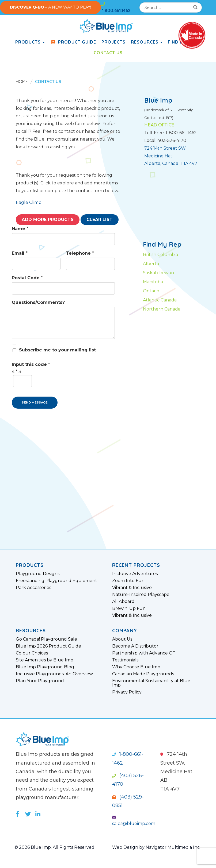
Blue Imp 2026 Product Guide (48, 646)
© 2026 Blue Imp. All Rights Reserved (54, 847)
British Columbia (160, 255)
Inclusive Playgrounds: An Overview (54, 674)
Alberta (151, 264)
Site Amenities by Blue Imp (45, 660)
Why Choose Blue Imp (136, 667)
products (30, 42)
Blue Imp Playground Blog (45, 667)
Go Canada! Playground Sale (46, 639)
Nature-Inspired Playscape (141, 595)
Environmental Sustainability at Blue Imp (151, 683)
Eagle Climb (29, 202)
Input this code (31, 364)
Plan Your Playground (40, 681)
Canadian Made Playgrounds (143, 674)
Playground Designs (38, 574)
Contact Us (108, 53)
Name (20, 229)
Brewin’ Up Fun (129, 609)
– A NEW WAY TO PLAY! (50, 7)
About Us (122, 639)
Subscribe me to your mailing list (57, 350)
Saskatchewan (158, 273)
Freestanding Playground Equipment (56, 581)
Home (22, 82)
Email (20, 253)
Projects (113, 42)
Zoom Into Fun (128, 581)
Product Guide (73, 42)
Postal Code (27, 278)
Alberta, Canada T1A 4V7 (171, 163)
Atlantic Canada (160, 300)
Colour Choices (32, 653)
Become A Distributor (135, 646)
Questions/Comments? (38, 302)
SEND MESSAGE (35, 402)
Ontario (151, 291)
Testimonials (125, 660)
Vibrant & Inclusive (132, 588)
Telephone (80, 253)
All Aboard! (124, 602)
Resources (147, 42)
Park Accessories (33, 588)
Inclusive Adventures (135, 574)
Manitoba (153, 282)
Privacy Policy (127, 692)
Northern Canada (162, 309)
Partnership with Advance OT (144, 653)
